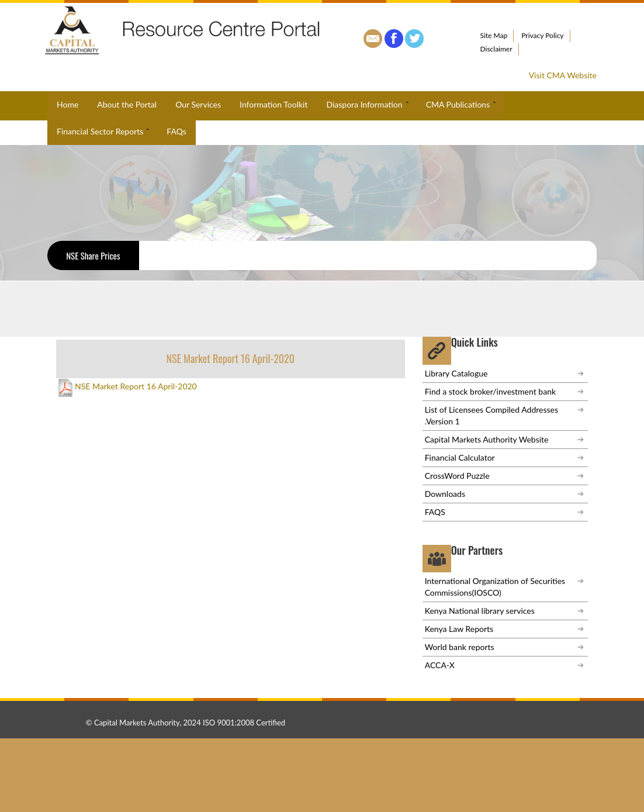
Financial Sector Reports (104, 131)
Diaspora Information (368, 104)
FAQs (176, 131)
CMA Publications (462, 104)
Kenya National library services (480, 611)
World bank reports (460, 647)
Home (67, 104)
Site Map (494, 35)
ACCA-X (440, 665)
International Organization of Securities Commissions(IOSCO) (495, 587)
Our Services (198, 104)
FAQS (435, 512)
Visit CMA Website (563, 75)
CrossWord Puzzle (457, 476)
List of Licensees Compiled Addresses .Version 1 (491, 415)
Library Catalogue (456, 373)
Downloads (445, 494)
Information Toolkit (273, 104)
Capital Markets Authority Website (487, 439)
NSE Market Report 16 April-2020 (127, 387)
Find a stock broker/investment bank (490, 391)
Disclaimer (496, 49)
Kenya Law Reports (459, 629)
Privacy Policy (542, 35)
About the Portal (127, 104)
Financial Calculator (460, 457)
